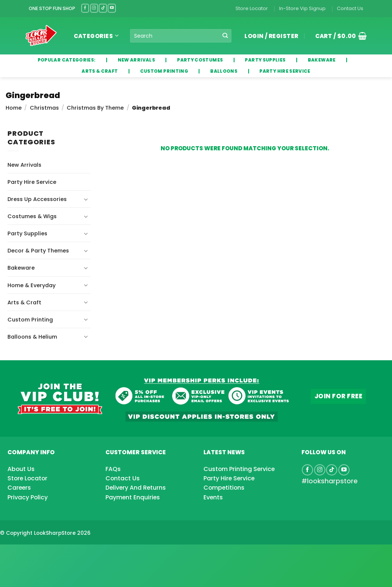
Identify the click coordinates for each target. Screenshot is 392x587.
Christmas (44, 108)
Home (14, 108)
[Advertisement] (60, 554)
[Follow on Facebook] (85, 8)
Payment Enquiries (133, 497)
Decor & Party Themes (38, 251)
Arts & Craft (24, 302)
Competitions (224, 488)
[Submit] (225, 36)
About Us (21, 469)
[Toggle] (86, 199)
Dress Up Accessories (37, 199)
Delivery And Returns (136, 488)
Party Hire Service (32, 182)
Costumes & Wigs (32, 216)
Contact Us (350, 8)
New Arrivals (24, 165)
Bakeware (21, 268)
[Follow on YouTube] (112, 8)
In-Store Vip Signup (302, 8)
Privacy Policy (28, 497)
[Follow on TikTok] (103, 8)
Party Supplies (27, 233)
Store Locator (252, 8)
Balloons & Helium (32, 337)
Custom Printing (30, 320)
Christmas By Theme (95, 108)
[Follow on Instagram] (94, 8)
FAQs (113, 469)
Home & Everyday (31, 285)
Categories (96, 36)
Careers (19, 488)
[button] (338, 36)
